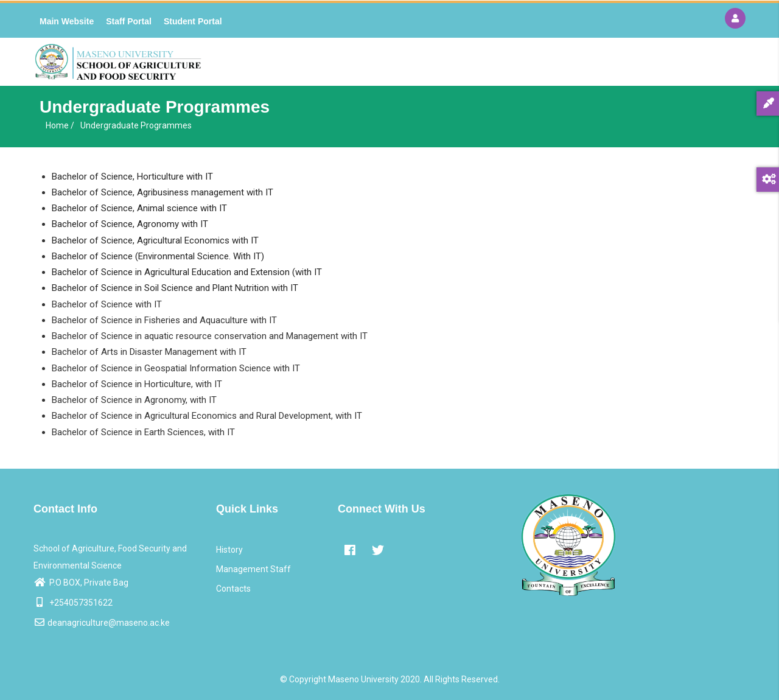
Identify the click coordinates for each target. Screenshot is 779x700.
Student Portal (193, 21)
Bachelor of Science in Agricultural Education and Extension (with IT (187, 272)
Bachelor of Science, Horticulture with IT (132, 177)
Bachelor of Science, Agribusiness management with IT (162, 192)
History (229, 550)
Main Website (67, 21)
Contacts (233, 589)
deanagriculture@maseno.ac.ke (102, 623)
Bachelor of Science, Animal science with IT (139, 208)
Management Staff (253, 569)
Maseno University (363, 679)
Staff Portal (129, 21)
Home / (60, 125)
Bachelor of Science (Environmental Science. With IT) (158, 256)
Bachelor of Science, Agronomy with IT (130, 224)
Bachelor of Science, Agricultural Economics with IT (155, 240)
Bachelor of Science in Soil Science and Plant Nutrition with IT (175, 288)
